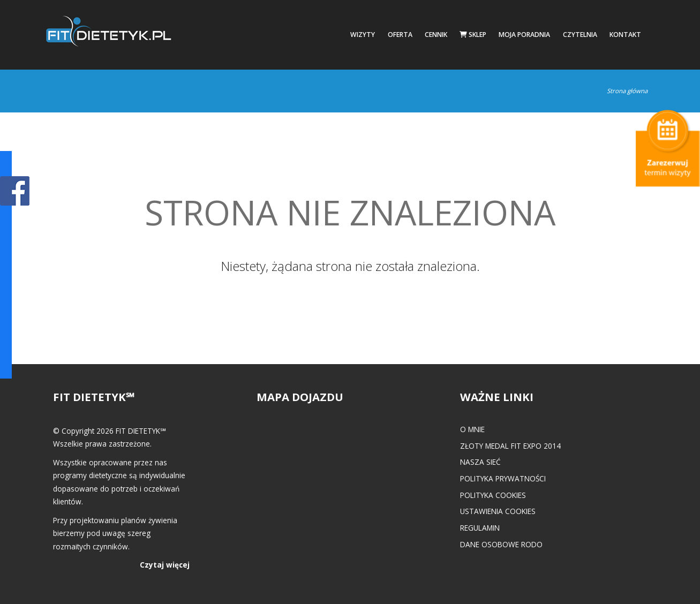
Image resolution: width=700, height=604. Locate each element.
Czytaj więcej (165, 565)
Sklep (473, 35)
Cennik (436, 35)
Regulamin (480, 528)
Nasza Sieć (480, 462)
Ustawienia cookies (498, 511)
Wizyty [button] (363, 35)
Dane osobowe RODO (501, 544)
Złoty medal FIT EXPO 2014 (510, 446)
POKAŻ (15, 191)
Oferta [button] (400, 35)
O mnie (472, 429)
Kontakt (625, 35)
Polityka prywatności (503, 478)
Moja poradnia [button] (524, 35)
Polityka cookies (493, 495)
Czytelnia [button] (580, 35)
